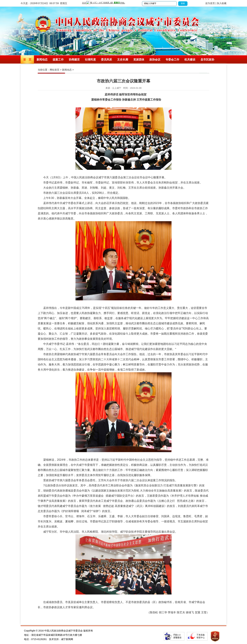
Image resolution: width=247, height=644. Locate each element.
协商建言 (74, 60)
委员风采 (107, 60)
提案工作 (58, 60)
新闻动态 (42, 60)
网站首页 (55, 70)
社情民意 (90, 60)
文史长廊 (123, 60)
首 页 (27, 60)
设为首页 (210, 3)
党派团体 (139, 60)
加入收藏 (222, 3)
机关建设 (190, 60)
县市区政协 (207, 60)
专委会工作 (172, 60)
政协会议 (155, 60)
